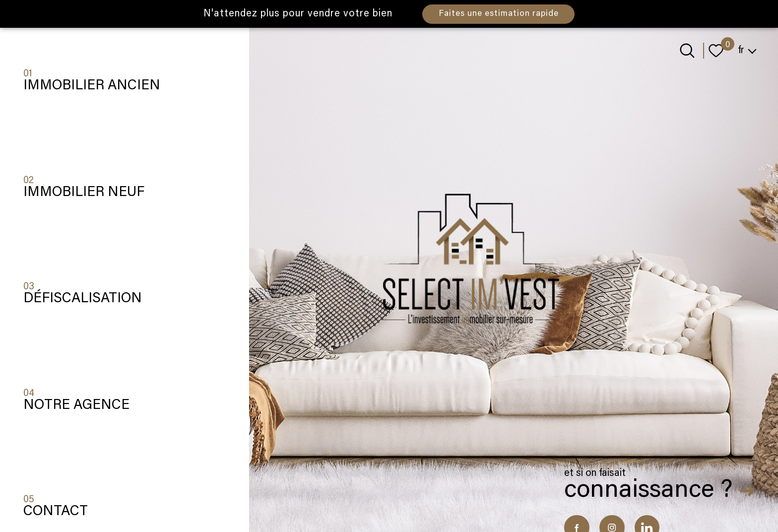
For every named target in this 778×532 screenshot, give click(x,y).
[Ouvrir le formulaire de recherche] (687, 51)
